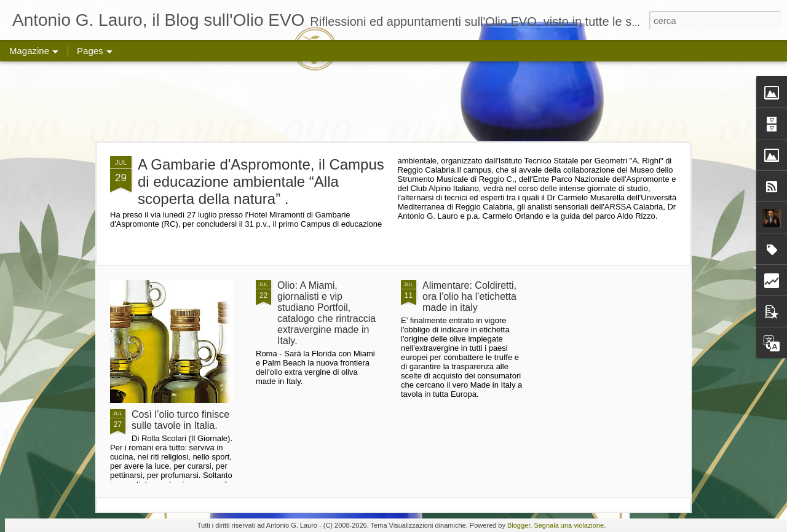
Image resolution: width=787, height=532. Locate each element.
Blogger (519, 525)
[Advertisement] (393, 101)
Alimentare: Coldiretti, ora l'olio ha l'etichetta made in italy (469, 296)
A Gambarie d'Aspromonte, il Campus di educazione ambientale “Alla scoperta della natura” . (261, 182)
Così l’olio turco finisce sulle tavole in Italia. (180, 420)
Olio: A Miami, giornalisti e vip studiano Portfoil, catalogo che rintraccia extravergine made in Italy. (326, 313)
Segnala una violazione (569, 525)
